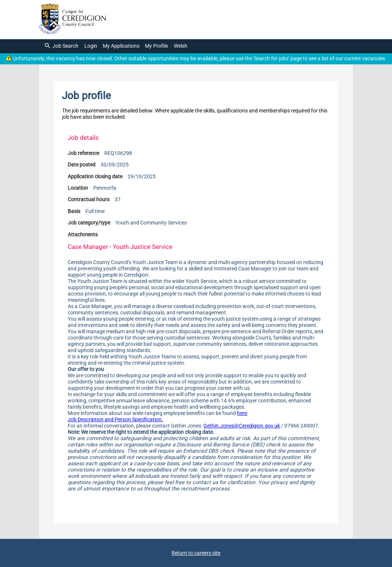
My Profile (156, 46)
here (242, 413)
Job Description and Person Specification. (115, 420)
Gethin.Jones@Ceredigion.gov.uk (242, 426)
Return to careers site (196, 553)
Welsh (181, 46)
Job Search (61, 46)
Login (91, 46)
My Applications (121, 46)
